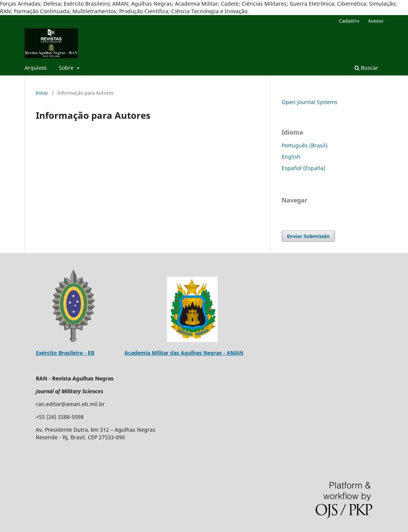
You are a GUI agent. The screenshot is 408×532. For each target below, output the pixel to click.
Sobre (67, 68)
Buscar (366, 68)
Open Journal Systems (310, 102)
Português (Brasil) (304, 145)
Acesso (376, 21)
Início (42, 93)
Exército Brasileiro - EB (65, 353)
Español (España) (304, 168)
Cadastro (349, 21)
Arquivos (36, 68)
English (291, 157)
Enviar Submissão (308, 236)
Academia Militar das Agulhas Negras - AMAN (184, 353)
